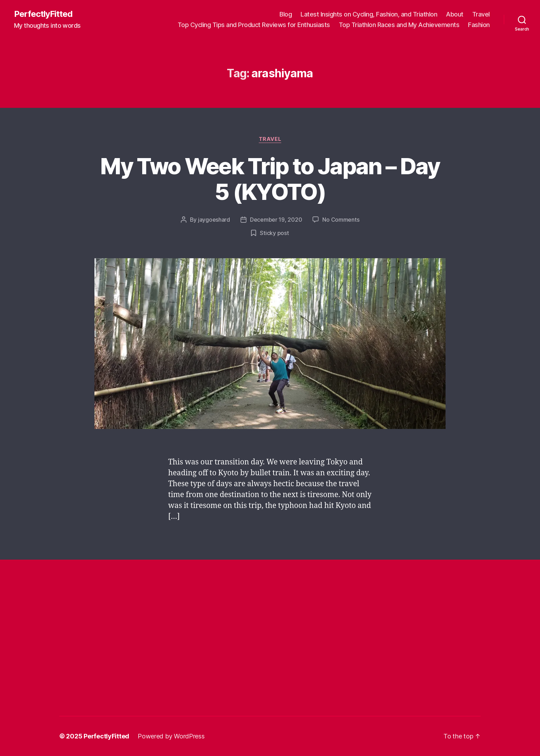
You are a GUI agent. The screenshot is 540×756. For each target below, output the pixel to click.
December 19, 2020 (276, 220)
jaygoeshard (214, 220)
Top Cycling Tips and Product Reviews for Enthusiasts (254, 25)
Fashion (479, 25)
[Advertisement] (187, 604)
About (455, 14)
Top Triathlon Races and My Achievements (399, 25)
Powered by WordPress (171, 736)
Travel (481, 14)
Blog (286, 14)
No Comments (341, 220)
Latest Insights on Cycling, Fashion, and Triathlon (369, 14)
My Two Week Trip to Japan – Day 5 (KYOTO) (270, 179)
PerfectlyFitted (43, 14)
